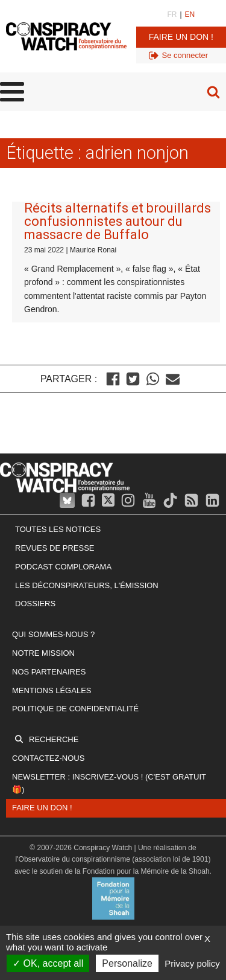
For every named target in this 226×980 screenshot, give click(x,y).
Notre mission (43, 653)
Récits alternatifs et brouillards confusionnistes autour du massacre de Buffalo (118, 221)
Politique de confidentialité (75, 709)
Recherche (54, 739)
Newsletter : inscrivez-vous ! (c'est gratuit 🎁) (109, 783)
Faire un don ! (181, 37)
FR (172, 14)
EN (190, 14)
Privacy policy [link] (192, 963)
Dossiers (35, 604)
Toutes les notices (58, 529)
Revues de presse (55, 548)
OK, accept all (48, 963)
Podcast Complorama (63, 567)
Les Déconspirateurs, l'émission (87, 585)
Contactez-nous (48, 758)
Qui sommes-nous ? (53, 634)
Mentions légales (52, 690)
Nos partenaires (49, 672)
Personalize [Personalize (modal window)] (127, 963)
